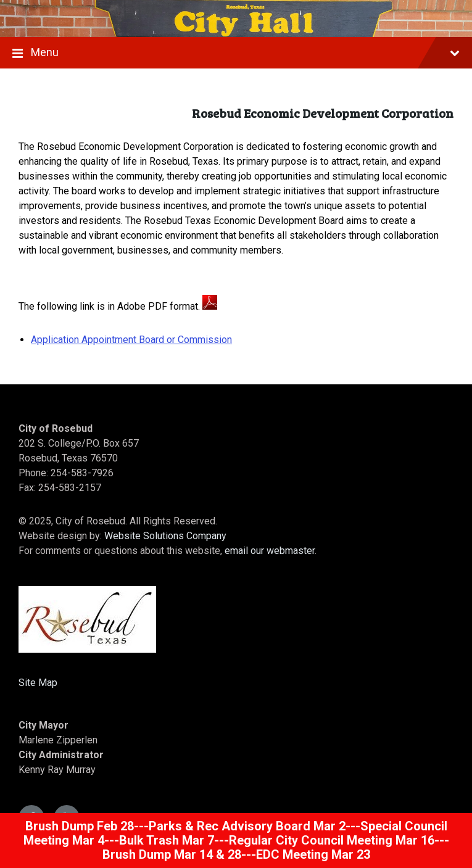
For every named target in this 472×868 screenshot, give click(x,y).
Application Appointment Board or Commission (131, 340)
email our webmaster (270, 551)
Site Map (38, 683)
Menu (236, 54)
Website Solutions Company (165, 536)
